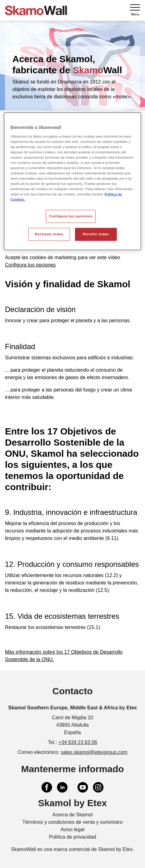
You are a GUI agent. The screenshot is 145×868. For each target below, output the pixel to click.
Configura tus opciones (30, 265)
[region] (73, 181)
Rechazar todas (49, 234)
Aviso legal (72, 830)
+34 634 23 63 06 (78, 742)
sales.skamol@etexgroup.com (94, 752)
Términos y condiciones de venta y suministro (72, 822)
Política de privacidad (72, 837)
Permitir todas (96, 234)
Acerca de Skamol (72, 815)
